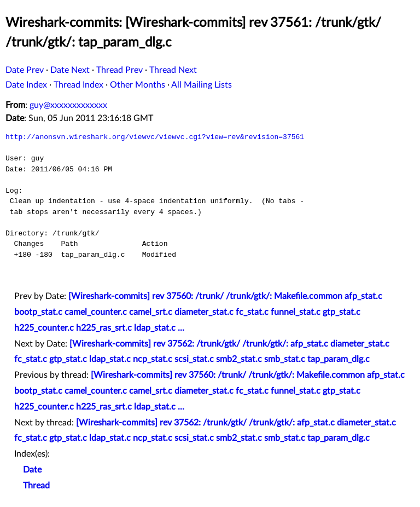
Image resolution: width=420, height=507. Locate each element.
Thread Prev (119, 70)
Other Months (138, 85)
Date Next (70, 70)
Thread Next (173, 70)
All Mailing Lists (202, 85)
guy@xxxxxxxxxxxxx (68, 105)
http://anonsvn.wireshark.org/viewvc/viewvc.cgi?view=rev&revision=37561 (155, 137)
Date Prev (25, 70)
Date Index (26, 85)
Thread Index (78, 85)
